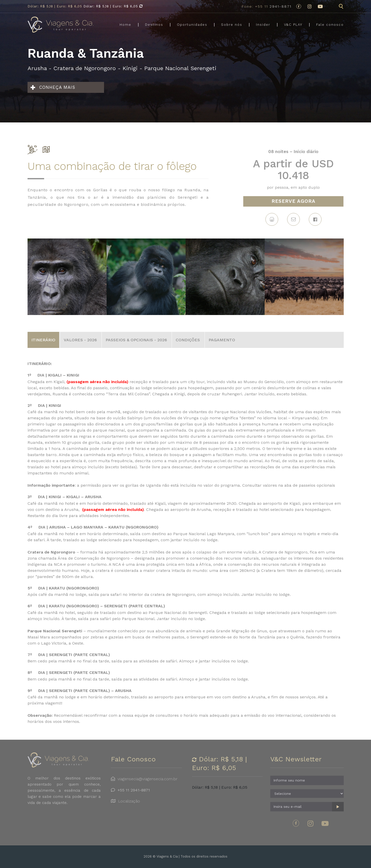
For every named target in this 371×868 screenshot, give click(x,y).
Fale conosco (330, 25)
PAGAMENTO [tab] (222, 340)
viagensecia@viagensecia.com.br (148, 779)
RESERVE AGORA (293, 201)
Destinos (154, 25)
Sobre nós (232, 25)
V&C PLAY (293, 25)
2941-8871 (267, 6)
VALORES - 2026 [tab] (80, 340)
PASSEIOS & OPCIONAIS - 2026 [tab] (136, 340)
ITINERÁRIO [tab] (43, 340)
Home (125, 25)
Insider (263, 25)
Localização (129, 801)
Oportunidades (192, 25)
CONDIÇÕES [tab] (188, 340)
